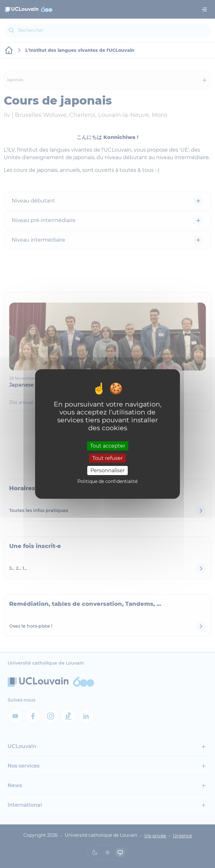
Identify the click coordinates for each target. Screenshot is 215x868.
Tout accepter (108, 446)
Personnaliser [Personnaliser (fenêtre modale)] (107, 470)
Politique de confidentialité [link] (107, 481)
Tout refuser (107, 458)
